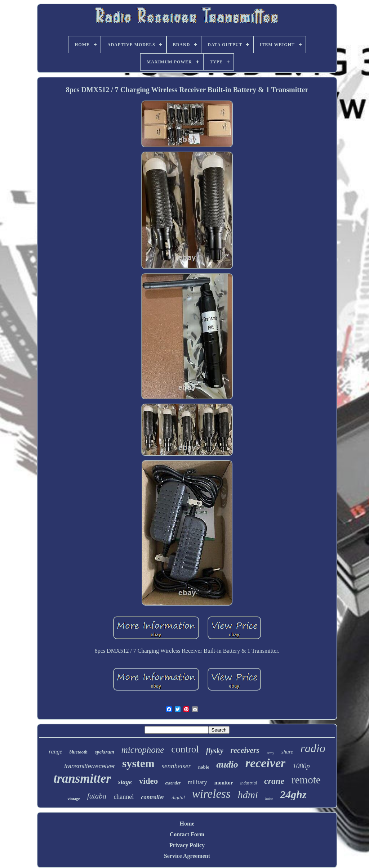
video (148, 781)
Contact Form (187, 834)
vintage (74, 799)
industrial (248, 783)
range (55, 752)
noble (204, 767)
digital (178, 798)
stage (125, 782)
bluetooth (79, 752)
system (138, 763)
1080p (301, 766)
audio (227, 764)
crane (274, 781)
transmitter (82, 779)
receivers (245, 750)
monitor (224, 783)
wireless (211, 794)
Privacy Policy (187, 845)
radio (313, 748)
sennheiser (176, 766)
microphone (143, 750)
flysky (215, 751)
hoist (269, 799)
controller (153, 797)
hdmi (248, 795)
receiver (265, 763)
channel (124, 797)
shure (287, 752)
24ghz (293, 794)
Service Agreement (187, 856)
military (197, 782)
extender (173, 783)
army (270, 753)
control (185, 749)
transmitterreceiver (90, 766)
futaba (97, 796)
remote (306, 780)
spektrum (105, 752)
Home (187, 824)
